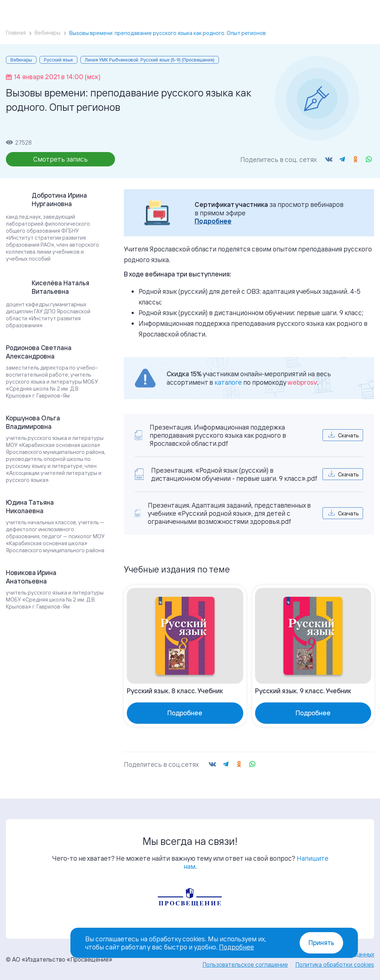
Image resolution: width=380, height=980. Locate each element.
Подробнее (213, 221)
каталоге (228, 382)
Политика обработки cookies (335, 965)
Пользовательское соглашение (245, 965)
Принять (321, 943)
